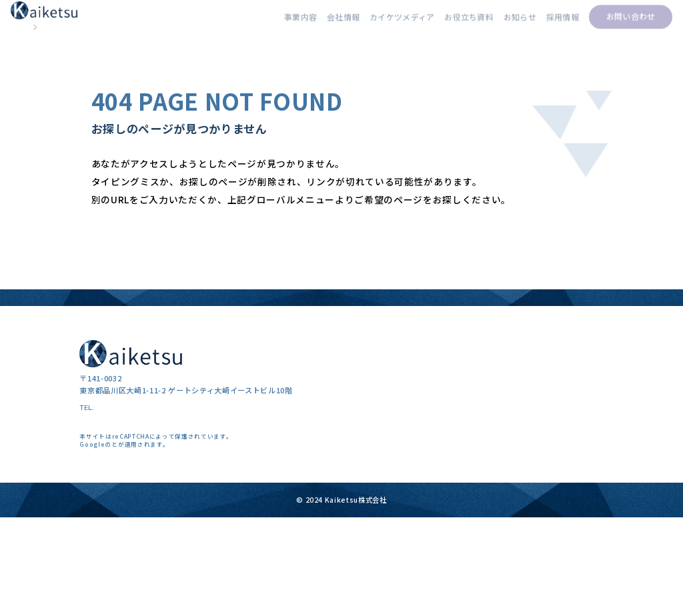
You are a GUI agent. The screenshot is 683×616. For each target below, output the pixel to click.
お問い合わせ (612, 26)
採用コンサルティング (388, 493)
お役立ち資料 (447, 26)
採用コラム (482, 474)
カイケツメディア (378, 26)
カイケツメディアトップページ (163, 317)
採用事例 (479, 493)
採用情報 (543, 26)
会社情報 (318, 26)
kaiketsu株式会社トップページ (163, 285)
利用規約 (195, 546)
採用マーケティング (384, 474)
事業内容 (274, 26)
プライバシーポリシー (144, 546)
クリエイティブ (377, 512)
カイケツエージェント (388, 531)
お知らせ (499, 26)
